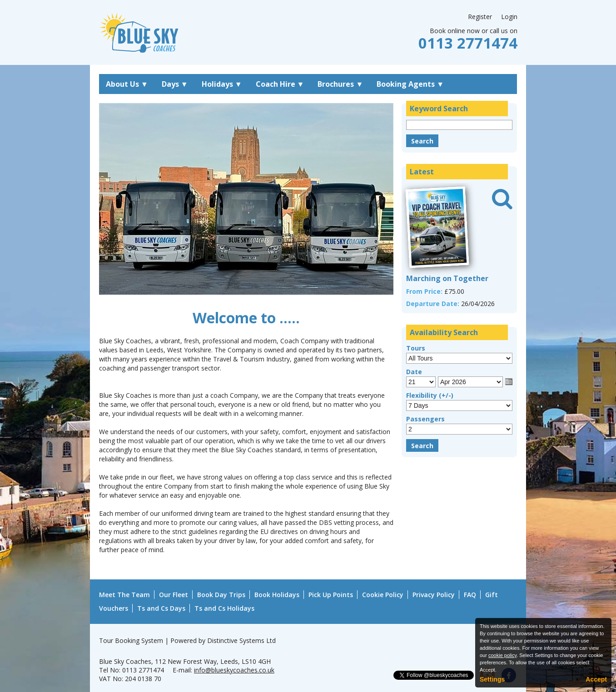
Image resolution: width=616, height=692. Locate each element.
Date (414, 372)
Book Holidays (277, 595)
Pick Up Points (331, 595)
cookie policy (502, 655)
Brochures (340, 84)
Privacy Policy (434, 595)
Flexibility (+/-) (430, 395)
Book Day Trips (221, 595)
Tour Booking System (131, 640)
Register (480, 17)
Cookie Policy (383, 595)
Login (509, 17)
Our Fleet (174, 595)
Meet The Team (124, 595)
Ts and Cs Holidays (224, 608)
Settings (492, 679)
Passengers (425, 419)
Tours (416, 348)
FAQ (470, 595)
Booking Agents (410, 84)
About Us (127, 84)
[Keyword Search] (459, 125)
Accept (596, 679)
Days (175, 84)
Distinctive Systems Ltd (241, 640)
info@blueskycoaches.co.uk (234, 670)
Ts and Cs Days (161, 608)
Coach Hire (280, 84)
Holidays (222, 84)
